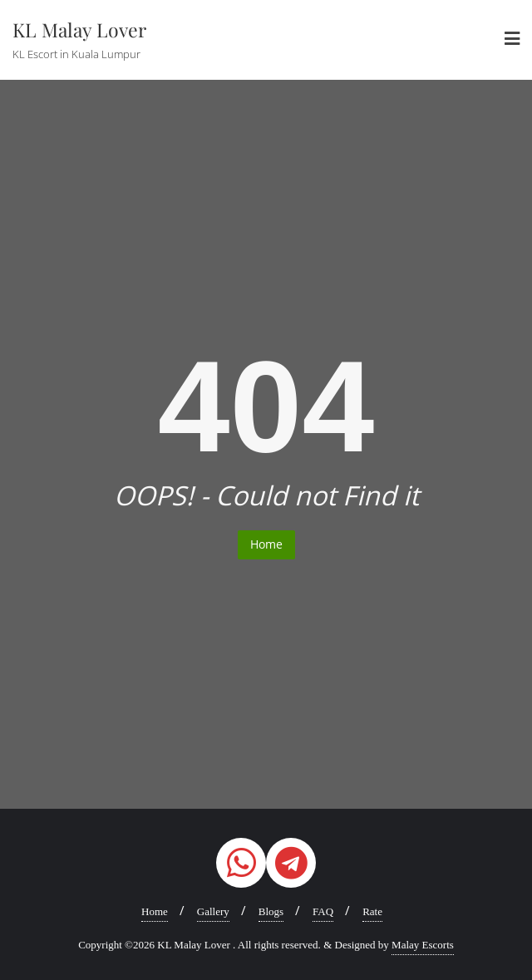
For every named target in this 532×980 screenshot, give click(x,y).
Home (266, 544)
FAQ (323, 911)
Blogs (271, 911)
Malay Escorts (423, 945)
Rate (372, 911)
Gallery (213, 911)
